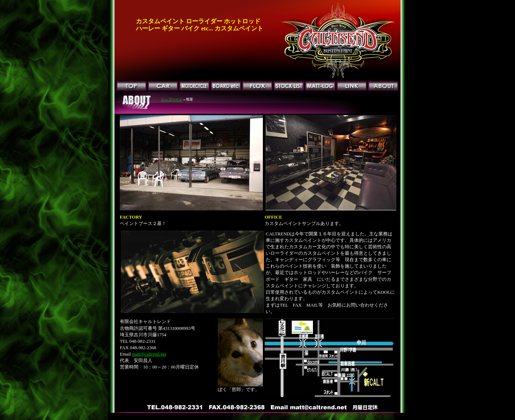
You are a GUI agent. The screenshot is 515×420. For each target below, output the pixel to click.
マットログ (320, 86)
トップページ (131, 86)
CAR (163, 86)
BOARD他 (226, 86)
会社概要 (383, 86)
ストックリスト (289, 86)
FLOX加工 (257, 86)
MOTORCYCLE (194, 86)
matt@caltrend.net (149, 354)
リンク (352, 86)
